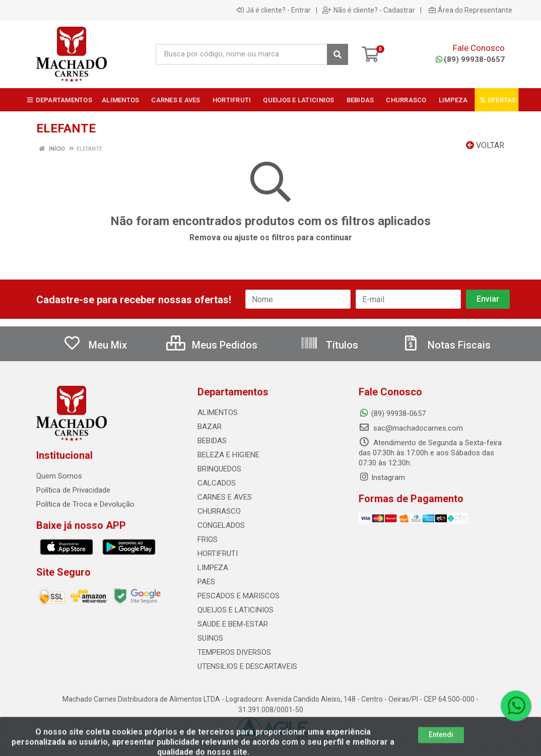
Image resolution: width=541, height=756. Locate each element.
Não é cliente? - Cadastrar (369, 10)
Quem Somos (59, 476)
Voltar (485, 145)
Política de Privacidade (73, 490)
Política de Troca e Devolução (85, 504)
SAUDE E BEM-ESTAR (233, 624)
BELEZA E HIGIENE (228, 455)
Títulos (329, 345)
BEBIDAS (212, 441)
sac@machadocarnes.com (411, 428)
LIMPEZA (213, 568)
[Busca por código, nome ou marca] (242, 54)
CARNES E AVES (225, 497)
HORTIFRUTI (218, 554)
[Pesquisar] (337, 54)
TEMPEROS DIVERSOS (234, 652)
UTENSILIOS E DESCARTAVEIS (247, 666)
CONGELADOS (221, 525)
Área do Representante (470, 10)
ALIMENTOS (218, 413)
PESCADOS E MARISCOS (239, 596)
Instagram (382, 477)
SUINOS (210, 638)
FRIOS (208, 539)
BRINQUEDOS (219, 469)
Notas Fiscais (446, 345)
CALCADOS (217, 483)
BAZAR (210, 427)
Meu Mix (95, 345)
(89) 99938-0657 (470, 59)
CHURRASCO (219, 511)
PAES (206, 582)
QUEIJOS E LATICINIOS (235, 610)
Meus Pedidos (212, 345)
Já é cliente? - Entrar (274, 10)
